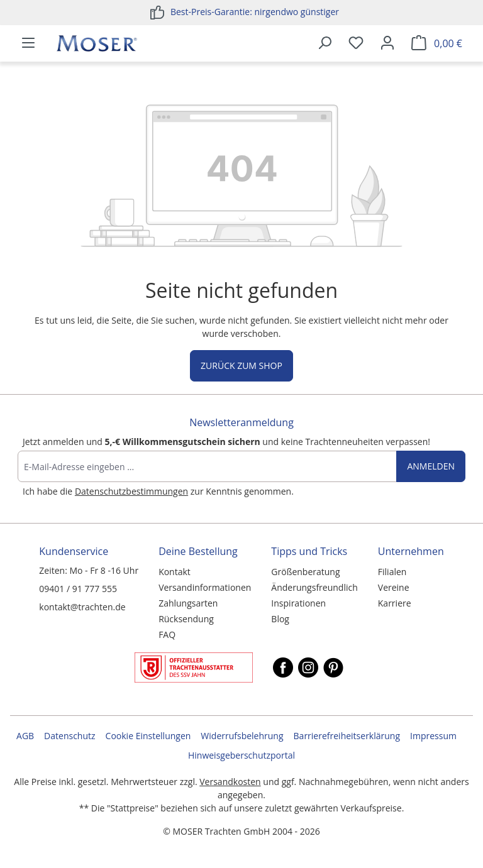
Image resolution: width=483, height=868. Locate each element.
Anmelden (431, 466)
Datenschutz (69, 736)
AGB (25, 736)
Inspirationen (298, 603)
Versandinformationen (205, 587)
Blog (280, 619)
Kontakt (175, 572)
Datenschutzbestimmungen (131, 491)
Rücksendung (186, 619)
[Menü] (28, 43)
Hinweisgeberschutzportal (241, 755)
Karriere (395, 603)
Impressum (433, 736)
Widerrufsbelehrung (242, 736)
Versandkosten (230, 782)
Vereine (394, 587)
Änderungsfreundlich (314, 587)
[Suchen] (325, 43)
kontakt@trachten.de (82, 607)
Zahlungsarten (188, 603)
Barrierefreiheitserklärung (347, 736)
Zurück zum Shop (241, 365)
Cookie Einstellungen (148, 736)
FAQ (167, 635)
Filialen (392, 572)
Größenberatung (305, 572)
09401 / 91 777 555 (78, 589)
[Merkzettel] (356, 43)
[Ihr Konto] (387, 43)
